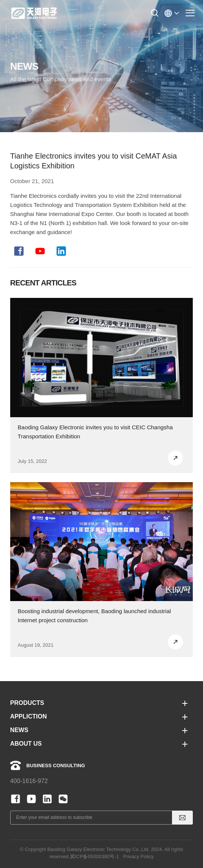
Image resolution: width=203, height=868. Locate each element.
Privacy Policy (139, 856)
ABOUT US (26, 744)
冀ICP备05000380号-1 (95, 856)
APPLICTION (29, 716)
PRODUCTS (27, 703)
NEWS (19, 730)
